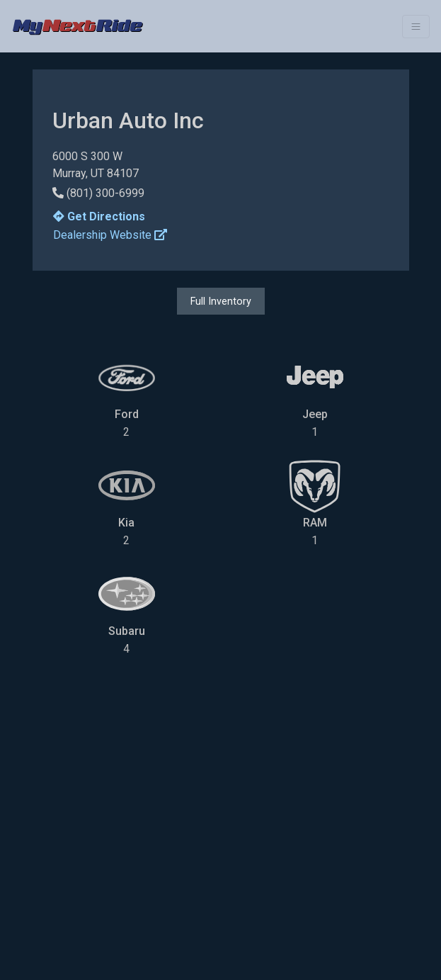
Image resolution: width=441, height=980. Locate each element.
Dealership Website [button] (110, 235)
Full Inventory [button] (221, 301)
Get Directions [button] (99, 216)
